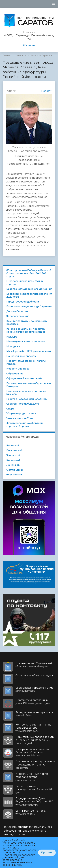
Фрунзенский (15, 475)
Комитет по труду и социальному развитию (27, 323)
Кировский (13, 460)
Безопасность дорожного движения (29, 289)
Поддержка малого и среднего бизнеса (26, 393)
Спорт (10, 409)
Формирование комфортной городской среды (24, 425)
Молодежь (13, 346)
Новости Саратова (42, 55)
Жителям (29, 45)
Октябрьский (14, 470)
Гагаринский (14, 450)
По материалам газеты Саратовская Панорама (29, 385)
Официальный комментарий (24, 378)
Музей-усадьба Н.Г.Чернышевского (29, 351)
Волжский (13, 446)
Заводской (13, 455)
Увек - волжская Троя (20, 418)
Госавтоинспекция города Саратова (29, 306)
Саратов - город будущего (23, 404)
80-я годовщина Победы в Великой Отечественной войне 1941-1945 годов (29, 273)
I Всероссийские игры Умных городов (25, 283)
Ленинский (13, 465)
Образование (15, 374)
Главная (7, 55)
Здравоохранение (18, 316)
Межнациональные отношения (26, 341)
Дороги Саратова (17, 311)
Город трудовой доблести (23, 302)
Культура (12, 337)
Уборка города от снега (21, 413)
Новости (21, 55)
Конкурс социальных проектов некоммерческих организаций (26, 330)
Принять (47, 853)
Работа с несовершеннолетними (27, 399)
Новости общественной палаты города (26, 362)
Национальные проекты (21, 356)
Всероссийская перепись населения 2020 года (29, 295)
